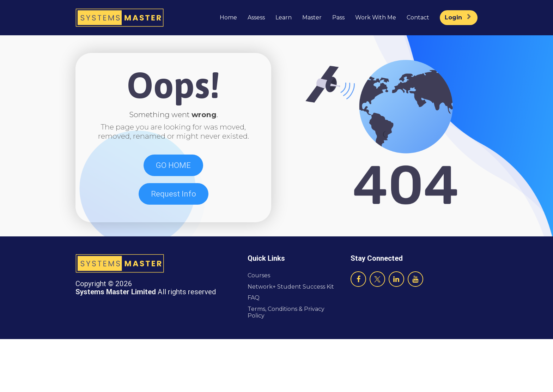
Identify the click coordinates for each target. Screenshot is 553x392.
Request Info (174, 220)
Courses (259, 328)
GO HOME (173, 191)
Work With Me (376, 17)
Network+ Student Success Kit (291, 339)
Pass (338, 17)
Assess (256, 17)
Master (312, 17)
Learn (284, 17)
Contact (418, 17)
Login (458, 17)
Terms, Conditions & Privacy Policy (286, 365)
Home (228, 17)
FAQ (254, 351)
